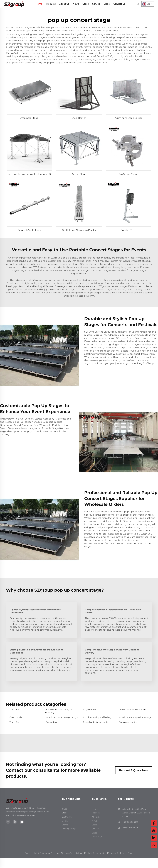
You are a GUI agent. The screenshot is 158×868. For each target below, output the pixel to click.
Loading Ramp (69, 829)
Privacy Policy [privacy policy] (116, 853)
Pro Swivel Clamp (129, 174)
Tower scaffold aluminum (132, 710)
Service (96, 4)
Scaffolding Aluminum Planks (79, 230)
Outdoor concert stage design (62, 717)
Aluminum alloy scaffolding (97, 717)
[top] (154, 845)
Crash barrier (16, 717)
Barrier (65, 821)
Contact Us (119, 4)
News (76, 4)
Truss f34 (14, 722)
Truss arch (15, 710)
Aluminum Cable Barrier (129, 118)
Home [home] (39, 4)
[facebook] (8, 822)
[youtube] (15, 822)
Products (51, 4)
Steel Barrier (79, 118)
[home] (14, 4)
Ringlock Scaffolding (29, 230)
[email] (130, 828)
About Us (64, 4)
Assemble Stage (29, 118)
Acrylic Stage (79, 174)
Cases (86, 4)
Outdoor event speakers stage (135, 717)
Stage (65, 813)
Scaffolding (67, 817)
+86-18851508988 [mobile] (130, 822)
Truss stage (52, 722)
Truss (64, 809)
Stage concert (90, 710)
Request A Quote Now (134, 770)
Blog (131, 853)
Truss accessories (128, 722)
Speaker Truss (129, 230)
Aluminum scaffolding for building (59, 711)
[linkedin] (22, 822)
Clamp (150, 363)
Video (107, 4)
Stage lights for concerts (95, 722)
